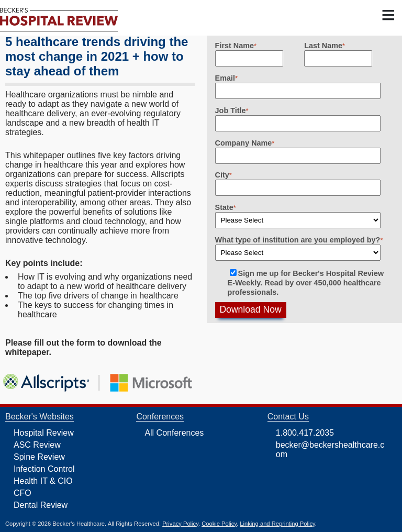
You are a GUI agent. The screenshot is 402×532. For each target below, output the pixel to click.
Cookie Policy (219, 524)
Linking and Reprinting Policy (277, 524)
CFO (23, 493)
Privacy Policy (180, 524)
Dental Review (41, 505)
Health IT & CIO (43, 481)
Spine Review (39, 457)
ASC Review (37, 445)
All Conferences (174, 433)
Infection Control (44, 469)
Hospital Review (44, 433)
